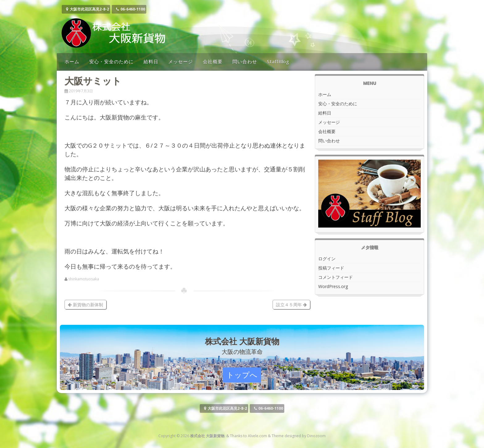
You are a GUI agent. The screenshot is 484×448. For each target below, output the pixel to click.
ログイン (327, 259)
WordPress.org (333, 286)
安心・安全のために (111, 61)
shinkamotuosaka (84, 279)
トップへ (242, 375)
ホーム (72, 61)
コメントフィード (336, 277)
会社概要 (213, 61)
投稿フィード (331, 268)
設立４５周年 (291, 305)
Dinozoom (316, 436)
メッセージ (181, 61)
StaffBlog (278, 61)
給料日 (151, 61)
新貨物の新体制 (86, 305)
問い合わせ (245, 61)
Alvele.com (257, 436)
